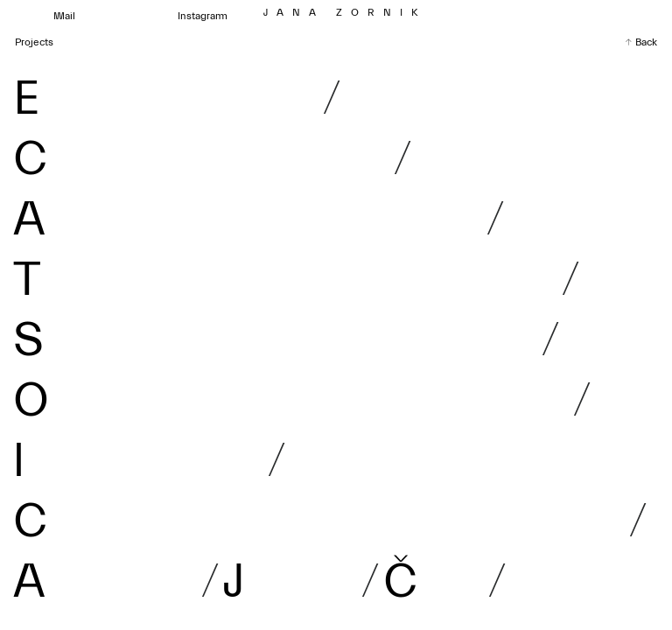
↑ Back (641, 42)
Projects (34, 42)
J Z (345, 12)
